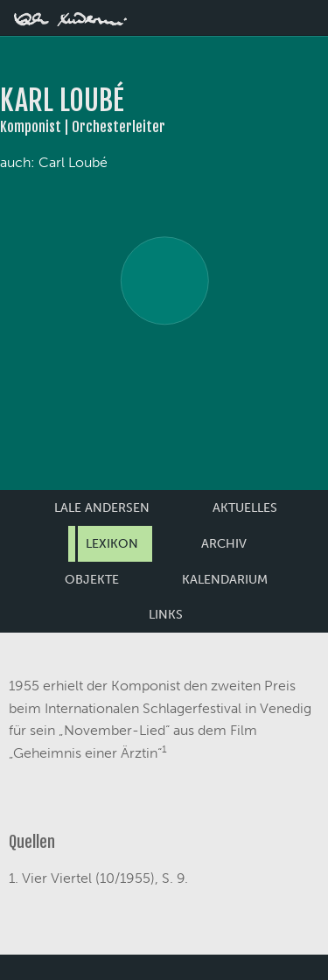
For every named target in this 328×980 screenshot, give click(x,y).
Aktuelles (245, 508)
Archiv (224, 544)
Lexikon (112, 544)
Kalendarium (225, 580)
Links (166, 615)
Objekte (92, 580)
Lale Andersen (102, 508)
